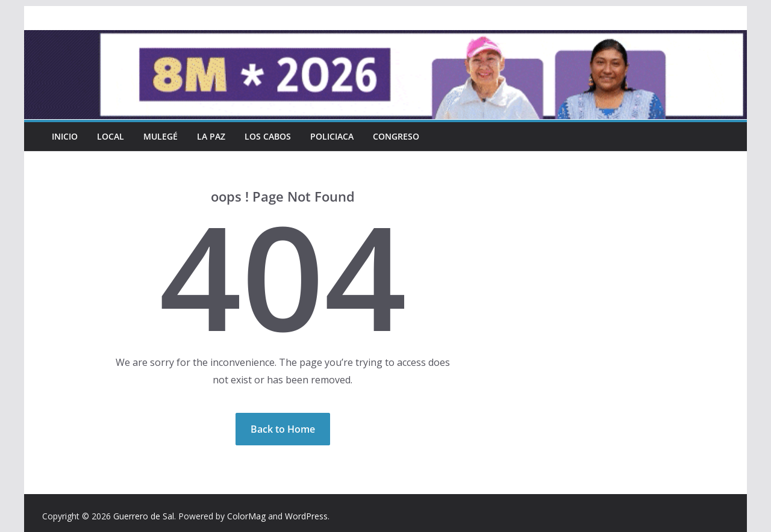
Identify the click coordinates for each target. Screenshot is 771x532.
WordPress (306, 516)
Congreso (396, 136)
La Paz (211, 136)
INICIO (65, 136)
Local (111, 136)
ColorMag (246, 516)
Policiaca (332, 136)
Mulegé (161, 136)
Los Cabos (268, 136)
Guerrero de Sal (144, 516)
